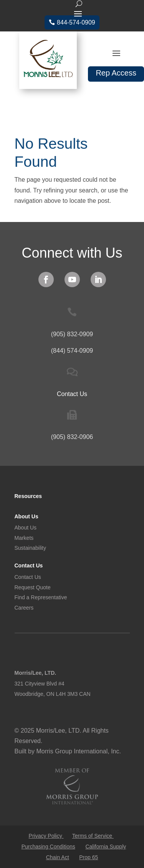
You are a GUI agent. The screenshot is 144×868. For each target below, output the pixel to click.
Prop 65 (89, 857)
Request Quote (33, 587)
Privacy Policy (46, 836)
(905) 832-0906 (72, 437)
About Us (26, 516)
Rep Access (116, 73)
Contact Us (29, 566)
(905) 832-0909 (72, 334)
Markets (24, 538)
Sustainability (31, 548)
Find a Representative (41, 597)
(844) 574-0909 (72, 351)
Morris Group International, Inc (78, 751)
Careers (24, 608)
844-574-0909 (76, 22)
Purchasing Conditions (48, 847)
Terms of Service (93, 836)
